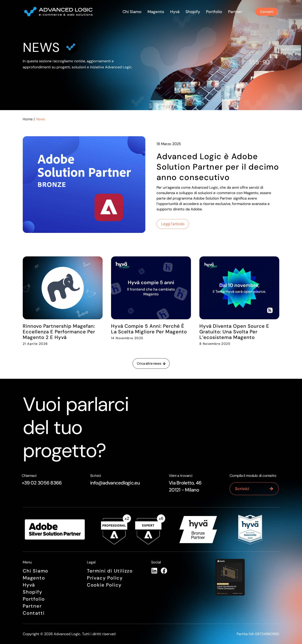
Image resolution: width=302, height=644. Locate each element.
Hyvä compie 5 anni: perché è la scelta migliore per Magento (149, 329)
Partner (234, 12)
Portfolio (213, 12)
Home (28, 119)
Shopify (192, 12)
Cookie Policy (104, 585)
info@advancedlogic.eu (115, 483)
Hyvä (174, 12)
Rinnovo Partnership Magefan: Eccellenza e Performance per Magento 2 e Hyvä (59, 332)
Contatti (34, 613)
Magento (155, 12)
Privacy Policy (105, 578)
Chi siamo (131, 12)
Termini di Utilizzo (110, 571)
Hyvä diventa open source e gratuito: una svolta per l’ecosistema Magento (234, 332)
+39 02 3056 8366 (42, 483)
